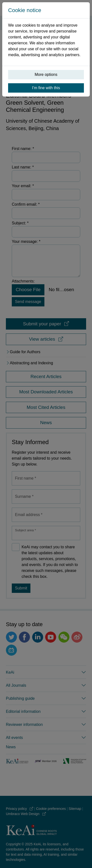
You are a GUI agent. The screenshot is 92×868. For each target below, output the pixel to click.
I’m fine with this (46, 88)
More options (46, 75)
